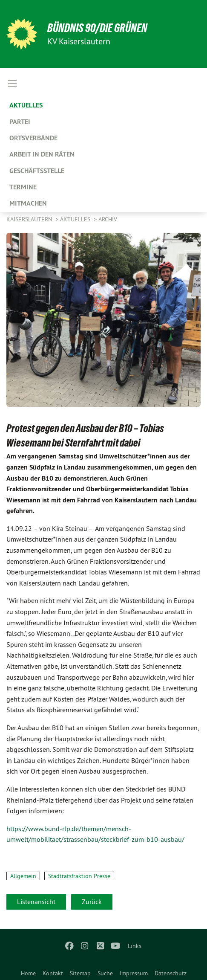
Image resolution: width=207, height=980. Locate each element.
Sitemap (80, 973)
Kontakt (53, 973)
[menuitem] (28, 971)
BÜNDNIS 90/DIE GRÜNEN (97, 28)
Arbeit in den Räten (42, 154)
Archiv (108, 219)
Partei (20, 122)
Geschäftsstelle (37, 171)
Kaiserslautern (30, 219)
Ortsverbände (33, 138)
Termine (23, 187)
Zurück (92, 902)
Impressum (134, 973)
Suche (105, 973)
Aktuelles (26, 105)
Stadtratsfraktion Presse (79, 876)
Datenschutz (171, 973)
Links (135, 946)
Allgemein (23, 876)
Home (28, 973)
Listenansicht (36, 902)
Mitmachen (28, 203)
